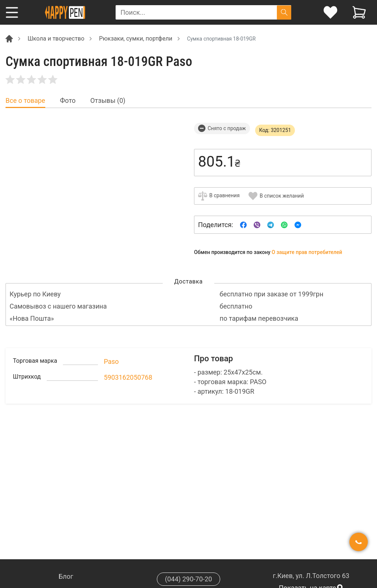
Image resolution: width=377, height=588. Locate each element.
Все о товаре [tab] (25, 101)
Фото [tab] (68, 101)
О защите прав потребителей (307, 252)
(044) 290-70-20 (188, 579)
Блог (66, 576)
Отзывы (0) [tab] (108, 101)
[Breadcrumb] (9, 38)
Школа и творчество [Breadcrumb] (56, 39)
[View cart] (359, 12)
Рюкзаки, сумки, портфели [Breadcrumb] (136, 39)
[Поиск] (284, 12)
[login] (330, 12)
